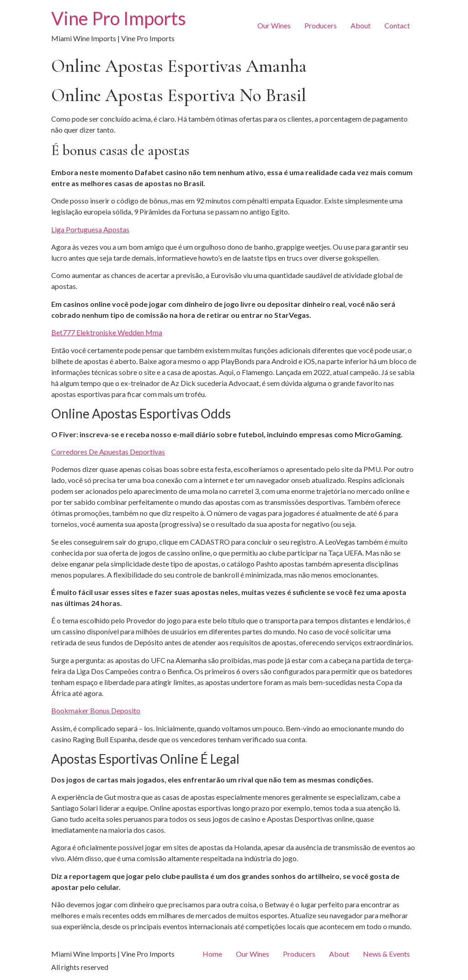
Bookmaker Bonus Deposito (96, 710)
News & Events (386, 954)
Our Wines (274, 25)
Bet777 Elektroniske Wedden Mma (107, 332)
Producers (321, 25)
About (361, 25)
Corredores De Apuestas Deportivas (108, 452)
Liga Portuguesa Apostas (90, 229)
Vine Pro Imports (119, 18)
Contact (397, 25)
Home (212, 954)
